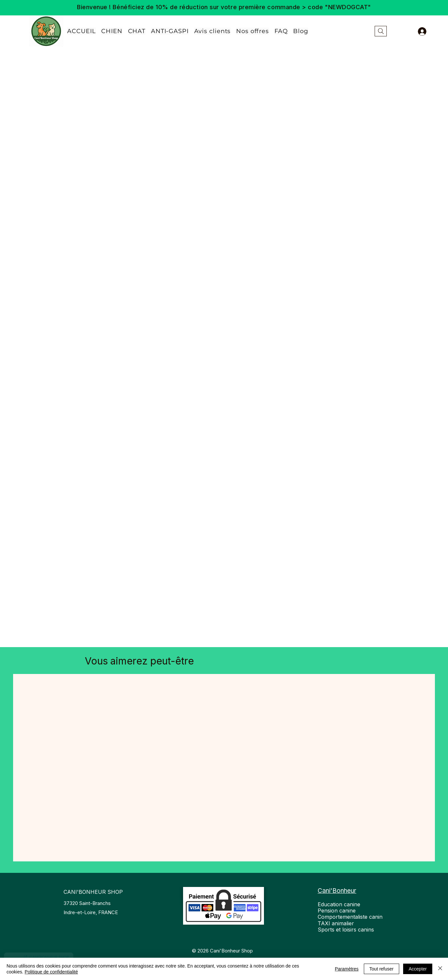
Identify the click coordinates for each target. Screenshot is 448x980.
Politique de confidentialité (51, 972)
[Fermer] (440, 969)
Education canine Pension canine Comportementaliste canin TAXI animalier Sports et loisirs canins (350, 917)
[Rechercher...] (381, 31)
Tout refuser (382, 969)
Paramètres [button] (346, 969)
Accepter (418, 969)
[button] (253, 31)
